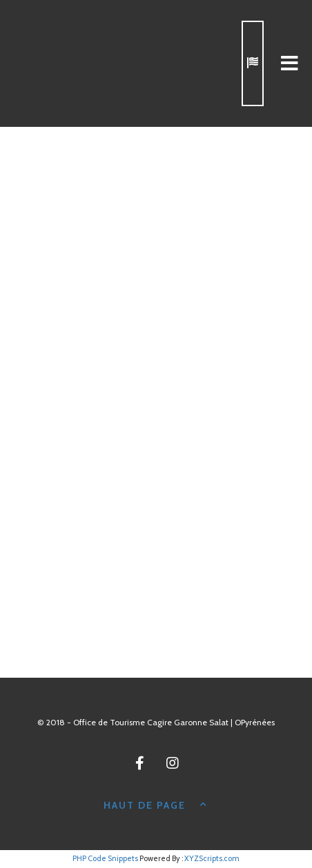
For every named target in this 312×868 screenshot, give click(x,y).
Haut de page (156, 804)
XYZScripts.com (212, 858)
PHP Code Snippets (105, 858)
